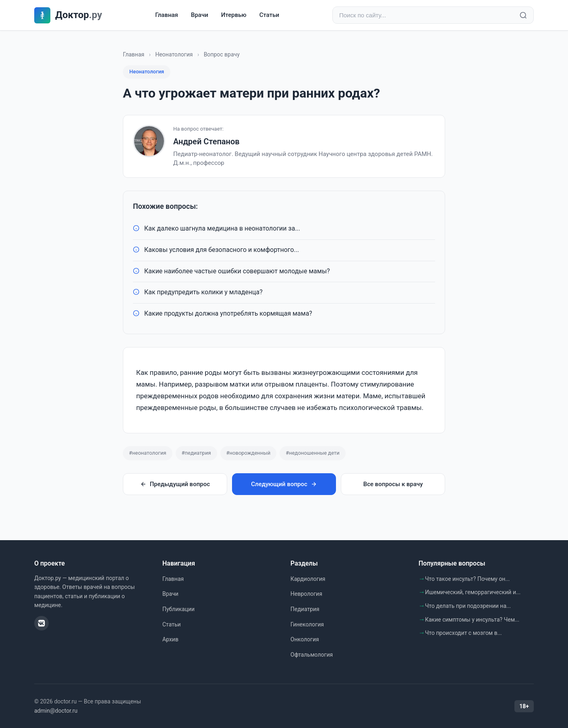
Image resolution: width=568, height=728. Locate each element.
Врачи (200, 15)
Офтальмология (312, 655)
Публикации (178, 609)
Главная (167, 15)
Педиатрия (305, 609)
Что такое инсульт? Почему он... (467, 579)
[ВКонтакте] (41, 623)
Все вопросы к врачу (393, 484)
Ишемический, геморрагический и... (473, 592)
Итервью (234, 15)
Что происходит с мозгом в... (463, 633)
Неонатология (174, 54)
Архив (170, 639)
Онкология (305, 639)
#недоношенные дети (313, 453)
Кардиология (308, 579)
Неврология (306, 594)
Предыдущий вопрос (175, 484)
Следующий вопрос (284, 484)
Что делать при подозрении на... (468, 606)
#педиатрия (196, 453)
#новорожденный (249, 453)
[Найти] (523, 15)
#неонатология (148, 453)
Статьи (269, 15)
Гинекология (307, 624)
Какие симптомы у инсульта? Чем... (472, 620)
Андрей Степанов (206, 141)
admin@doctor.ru (56, 711)
